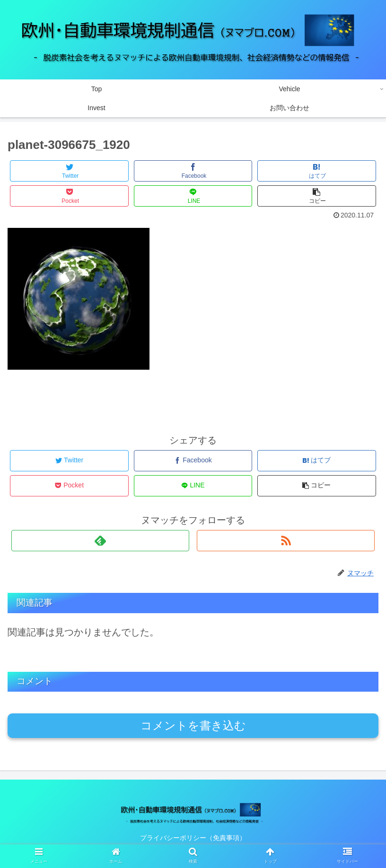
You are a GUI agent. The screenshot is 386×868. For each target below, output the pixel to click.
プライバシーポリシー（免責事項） (193, 838)
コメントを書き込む (193, 725)
